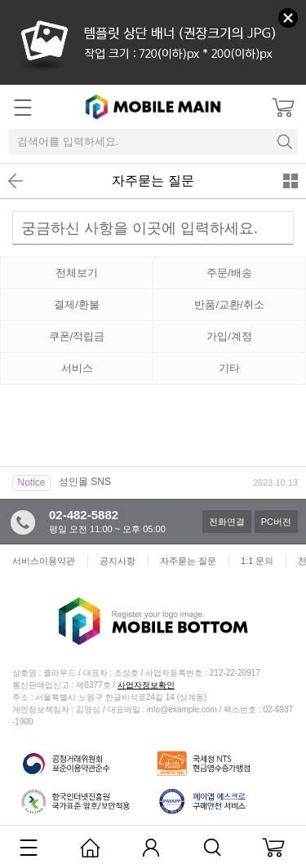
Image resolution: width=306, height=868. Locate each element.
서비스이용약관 (44, 561)
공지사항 (118, 561)
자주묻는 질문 (153, 181)
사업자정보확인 (146, 685)
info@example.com (182, 709)
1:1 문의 (257, 561)
